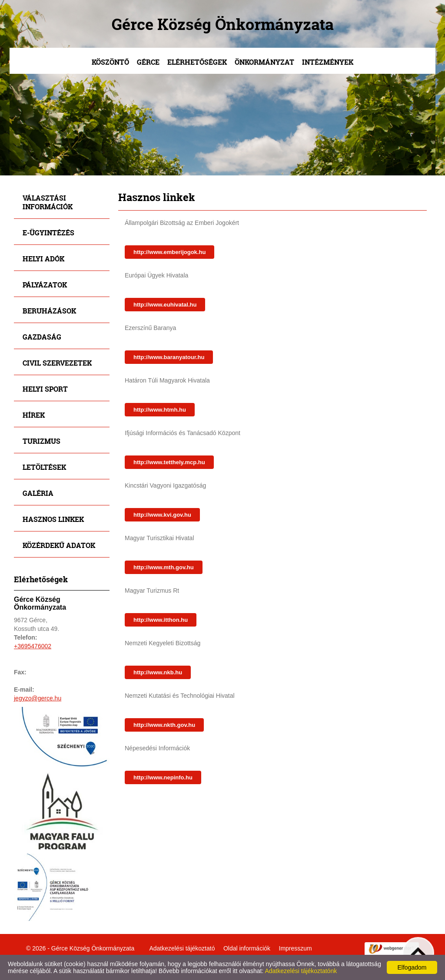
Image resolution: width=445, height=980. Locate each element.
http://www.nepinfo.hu (163, 777)
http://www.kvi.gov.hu (162, 515)
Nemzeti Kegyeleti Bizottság (163, 643)
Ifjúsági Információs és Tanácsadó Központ (183, 433)
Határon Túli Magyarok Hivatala (167, 380)
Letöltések (44, 467)
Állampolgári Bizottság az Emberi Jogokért (182, 223)
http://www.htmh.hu (160, 410)
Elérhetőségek (197, 62)
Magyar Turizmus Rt (152, 591)
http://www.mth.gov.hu (164, 567)
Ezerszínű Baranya (150, 328)
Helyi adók (43, 259)
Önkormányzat (264, 62)
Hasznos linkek (53, 519)
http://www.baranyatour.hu (169, 357)
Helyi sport (45, 389)
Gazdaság (42, 337)
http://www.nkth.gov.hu (164, 725)
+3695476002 (33, 646)
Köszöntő (110, 62)
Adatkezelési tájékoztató (182, 948)
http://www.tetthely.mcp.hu (169, 462)
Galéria (38, 493)
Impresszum (296, 948)
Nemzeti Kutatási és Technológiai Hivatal (180, 696)
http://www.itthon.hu (161, 620)
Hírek (34, 415)
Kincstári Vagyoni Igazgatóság (165, 485)
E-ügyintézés (48, 233)
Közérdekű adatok (59, 545)
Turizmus (42, 441)
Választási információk (48, 202)
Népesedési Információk (157, 748)
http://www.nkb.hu (158, 672)
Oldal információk (247, 948)
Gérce (148, 62)
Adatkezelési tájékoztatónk (301, 971)
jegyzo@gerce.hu (38, 698)
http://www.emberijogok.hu (169, 252)
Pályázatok (45, 285)
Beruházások (49, 311)
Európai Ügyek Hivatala (156, 275)
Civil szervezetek (57, 363)
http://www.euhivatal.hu (165, 305)
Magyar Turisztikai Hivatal (159, 538)
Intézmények (328, 62)
